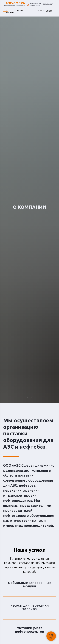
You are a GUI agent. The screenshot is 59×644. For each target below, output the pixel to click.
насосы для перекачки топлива (30, 607)
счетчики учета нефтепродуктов (29, 630)
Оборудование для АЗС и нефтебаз (15, 5)
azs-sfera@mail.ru (35, 3)
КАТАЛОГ (20, 10)
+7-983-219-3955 (35, 5)
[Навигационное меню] (5, 12)
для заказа (49, 11)
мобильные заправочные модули (30, 584)
